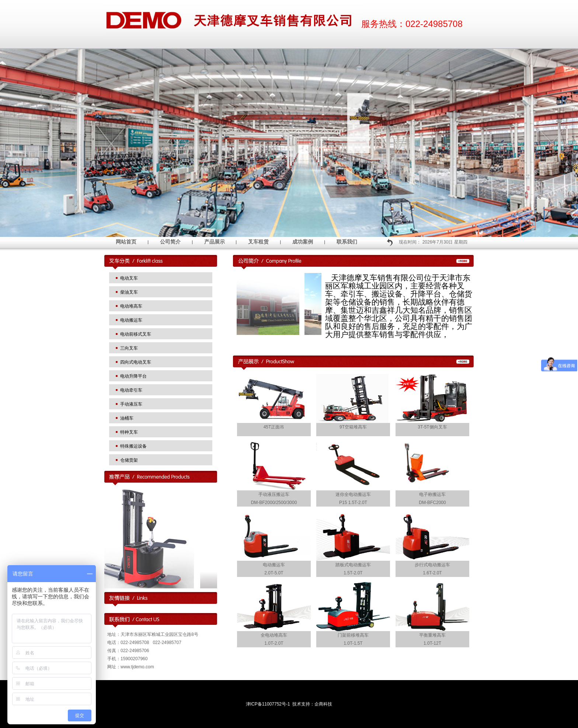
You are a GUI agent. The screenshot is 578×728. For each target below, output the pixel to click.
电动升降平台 (133, 376)
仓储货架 (129, 460)
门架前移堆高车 (353, 635)
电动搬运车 (131, 320)
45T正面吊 (274, 427)
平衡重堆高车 (432, 635)
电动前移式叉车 (136, 334)
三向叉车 (129, 348)
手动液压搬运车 (274, 494)
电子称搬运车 (432, 494)
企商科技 (323, 704)
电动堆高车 (131, 306)
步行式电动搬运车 (432, 565)
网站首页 (126, 242)
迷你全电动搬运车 (353, 494)
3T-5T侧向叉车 (432, 427)
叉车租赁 (258, 242)
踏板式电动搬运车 (353, 565)
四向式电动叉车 (136, 362)
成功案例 (303, 242)
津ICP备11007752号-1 (268, 704)
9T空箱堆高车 (353, 427)
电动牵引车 (131, 390)
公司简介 (170, 242)
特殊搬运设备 (133, 446)
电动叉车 (129, 278)
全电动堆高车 (274, 635)
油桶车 (127, 418)
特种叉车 (129, 432)
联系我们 (347, 242)
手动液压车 (131, 404)
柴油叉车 (129, 292)
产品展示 (215, 242)
